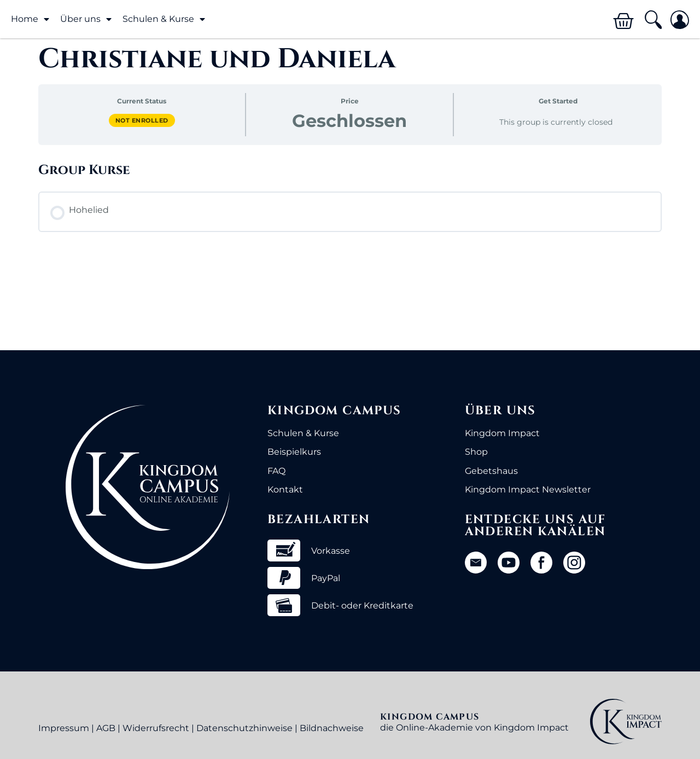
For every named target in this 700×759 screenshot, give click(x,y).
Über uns (86, 19)
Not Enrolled (142, 120)
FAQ (276, 471)
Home (30, 19)
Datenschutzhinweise (244, 728)
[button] (653, 20)
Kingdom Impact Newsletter (528, 489)
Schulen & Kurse (164, 19)
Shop (476, 452)
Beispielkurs (294, 452)
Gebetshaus (491, 471)
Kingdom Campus (334, 411)
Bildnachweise (332, 728)
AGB (106, 728)
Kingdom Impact (502, 433)
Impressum (64, 728)
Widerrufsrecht (156, 728)
